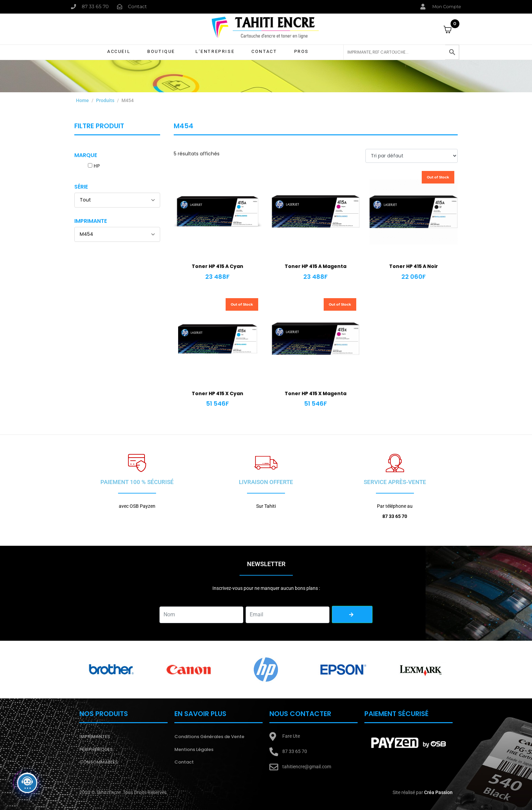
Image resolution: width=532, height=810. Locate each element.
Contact (264, 51)
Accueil (119, 51)
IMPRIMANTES (95, 737)
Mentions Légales (194, 749)
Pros (301, 51)
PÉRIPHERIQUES (96, 749)
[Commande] (412, 156)
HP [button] (97, 166)
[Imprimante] (117, 234)
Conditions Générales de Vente (209, 737)
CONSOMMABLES (99, 762)
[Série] (117, 200)
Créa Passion (438, 792)
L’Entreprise (215, 51)
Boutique (161, 51)
